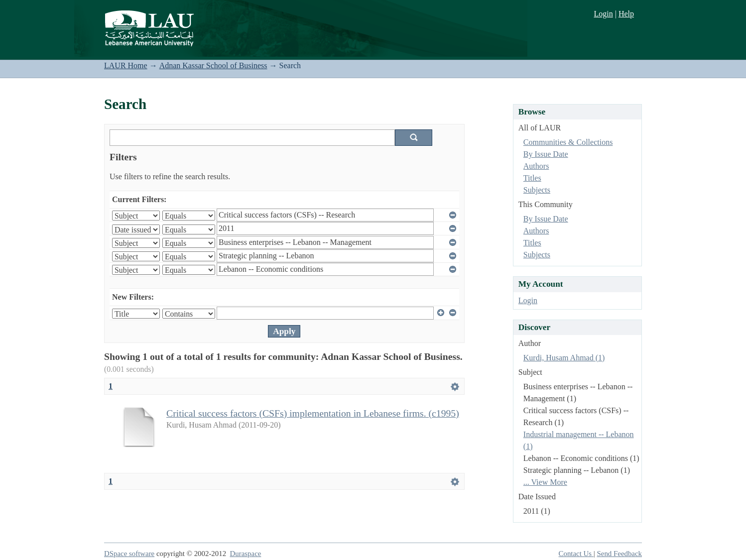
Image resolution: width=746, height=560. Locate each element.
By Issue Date (546, 154)
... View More (545, 482)
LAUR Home (126, 65)
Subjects (537, 190)
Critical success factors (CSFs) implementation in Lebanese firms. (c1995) (313, 413)
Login (603, 14)
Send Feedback (620, 554)
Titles (532, 178)
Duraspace (246, 554)
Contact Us (576, 554)
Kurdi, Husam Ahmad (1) (564, 358)
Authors (536, 166)
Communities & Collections (568, 142)
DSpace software (129, 554)
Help (626, 14)
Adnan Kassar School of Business (213, 65)
